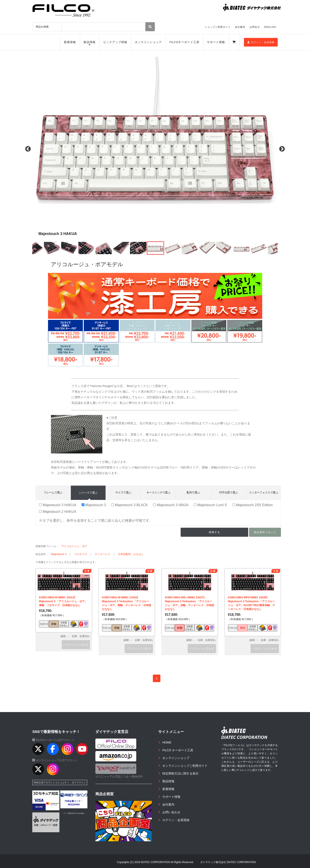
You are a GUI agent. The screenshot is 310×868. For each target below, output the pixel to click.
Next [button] (282, 149)
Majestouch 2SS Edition (253, 505)
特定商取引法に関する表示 (180, 773)
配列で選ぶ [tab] (193, 492)
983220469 (74, 805)
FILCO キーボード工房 (178, 750)
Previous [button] (28, 149)
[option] (155, 149)
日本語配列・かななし (131, 554)
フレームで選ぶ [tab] (53, 492)
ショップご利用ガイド (218, 27)
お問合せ (255, 27)
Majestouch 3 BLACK (129, 505)
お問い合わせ (171, 812)
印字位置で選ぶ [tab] (228, 492)
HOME (167, 742)
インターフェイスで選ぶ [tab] (263, 492)
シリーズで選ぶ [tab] (88, 493)
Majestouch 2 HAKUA (58, 512)
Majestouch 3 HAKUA (58, 505)
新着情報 (70, 42)
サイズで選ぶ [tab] (123, 492)
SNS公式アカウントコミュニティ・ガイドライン (60, 782)
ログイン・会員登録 (261, 42)
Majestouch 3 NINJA (171, 505)
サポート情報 (216, 42)
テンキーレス (102, 554)
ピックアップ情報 (115, 42)
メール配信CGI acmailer (74, 813)
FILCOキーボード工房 (184, 42)
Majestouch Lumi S (210, 505)
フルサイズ (81, 554)
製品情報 (90, 42)
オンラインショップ (148, 42)
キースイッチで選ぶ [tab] (158, 492)
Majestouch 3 (94, 505)
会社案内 (240, 27)
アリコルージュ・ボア (74, 546)
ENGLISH (270, 27)
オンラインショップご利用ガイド (185, 766)
